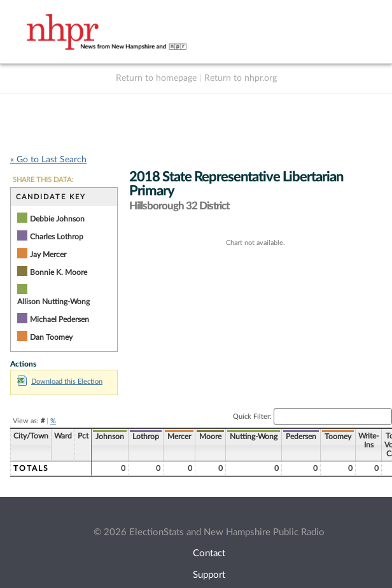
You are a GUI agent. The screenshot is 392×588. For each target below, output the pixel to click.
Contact (209, 553)
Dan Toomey (51, 337)
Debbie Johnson (57, 219)
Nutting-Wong (254, 437)
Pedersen (301, 437)
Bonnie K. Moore (59, 272)
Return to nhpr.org (241, 78)
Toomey (338, 437)
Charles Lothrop (57, 237)
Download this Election (60, 381)
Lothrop (146, 437)
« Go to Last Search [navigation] (48, 160)
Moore (210, 437)
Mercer (179, 437)
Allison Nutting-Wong (53, 302)
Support (209, 575)
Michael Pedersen (59, 319)
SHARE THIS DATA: (43, 180)
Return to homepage (156, 78)
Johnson (110, 437)
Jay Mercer (48, 255)
